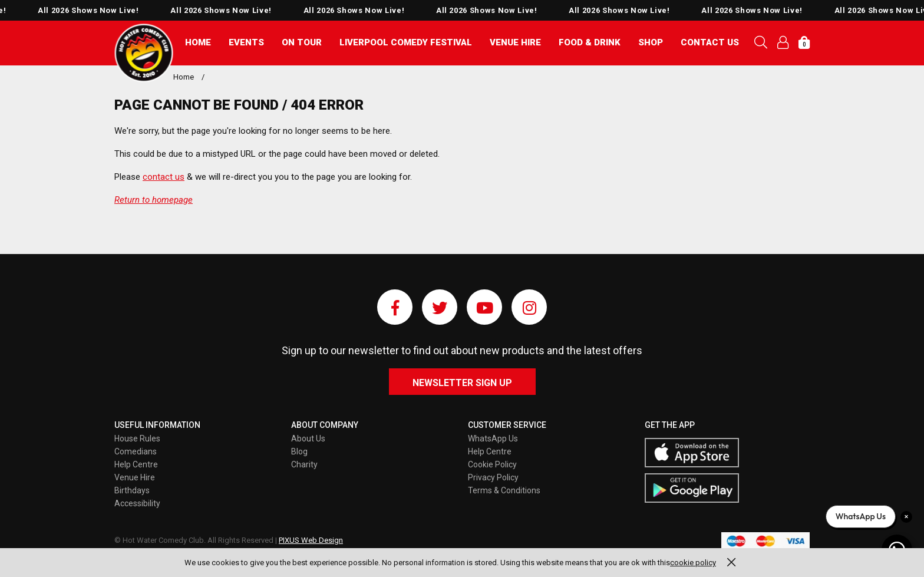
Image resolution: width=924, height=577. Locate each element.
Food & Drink (590, 42)
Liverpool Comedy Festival (406, 42)
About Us (308, 438)
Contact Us (710, 42)
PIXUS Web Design (311, 540)
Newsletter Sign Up (462, 383)
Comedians (136, 451)
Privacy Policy (493, 477)
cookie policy (693, 563)
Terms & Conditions (504, 490)
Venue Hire (515, 42)
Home (198, 42)
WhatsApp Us (493, 438)
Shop (651, 42)
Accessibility (137, 503)
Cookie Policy (492, 464)
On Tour (302, 42)
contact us (164, 177)
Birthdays (132, 490)
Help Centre (136, 464)
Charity (304, 464)
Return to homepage (154, 200)
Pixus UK (144, 53)
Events (246, 42)
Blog (299, 451)
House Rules (137, 438)
